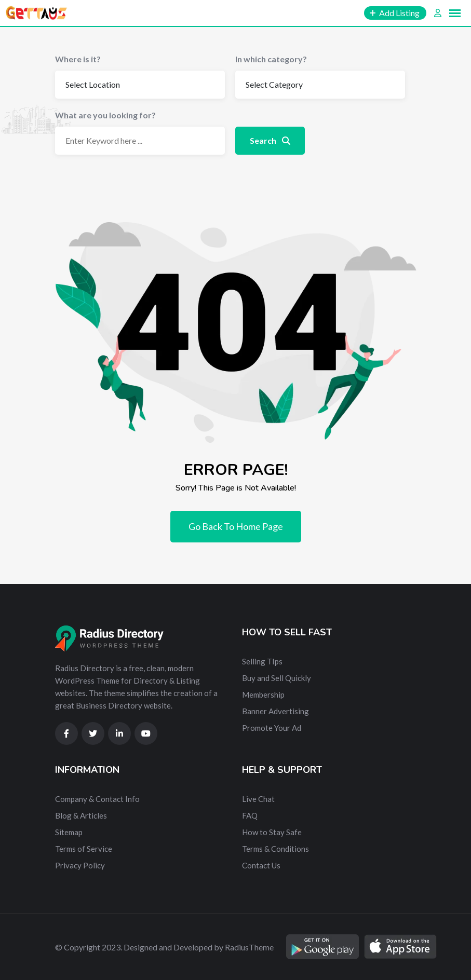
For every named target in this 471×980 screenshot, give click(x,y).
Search (270, 140)
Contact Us (261, 865)
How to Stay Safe (272, 832)
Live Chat (258, 799)
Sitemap (69, 832)
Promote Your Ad (272, 728)
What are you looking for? (105, 115)
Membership (263, 695)
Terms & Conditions (275, 849)
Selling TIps (262, 661)
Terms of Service (84, 849)
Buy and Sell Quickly (277, 678)
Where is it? (78, 59)
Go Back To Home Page (236, 526)
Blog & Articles (81, 815)
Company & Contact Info (97, 799)
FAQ (250, 815)
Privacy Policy (80, 865)
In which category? (271, 59)
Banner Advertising (275, 711)
